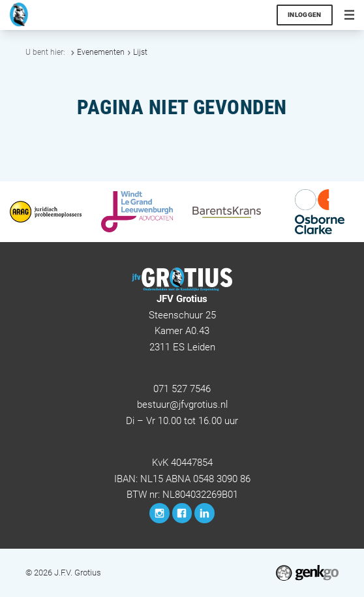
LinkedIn (205, 513)
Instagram (159, 513)
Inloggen (305, 15)
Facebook (182, 513)
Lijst (140, 52)
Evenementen (101, 52)
